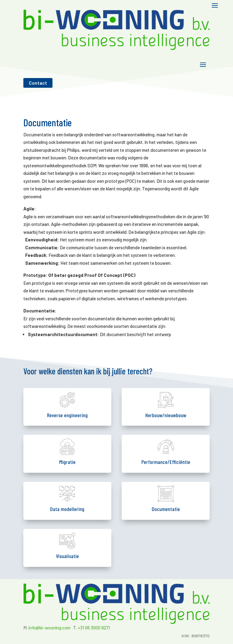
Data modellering (67, 509)
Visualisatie (67, 556)
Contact (38, 83)
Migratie (67, 462)
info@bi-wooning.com (49, 628)
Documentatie (166, 509)
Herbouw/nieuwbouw (166, 415)
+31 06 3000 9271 (94, 628)
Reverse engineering (67, 415)
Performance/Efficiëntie (166, 462)
